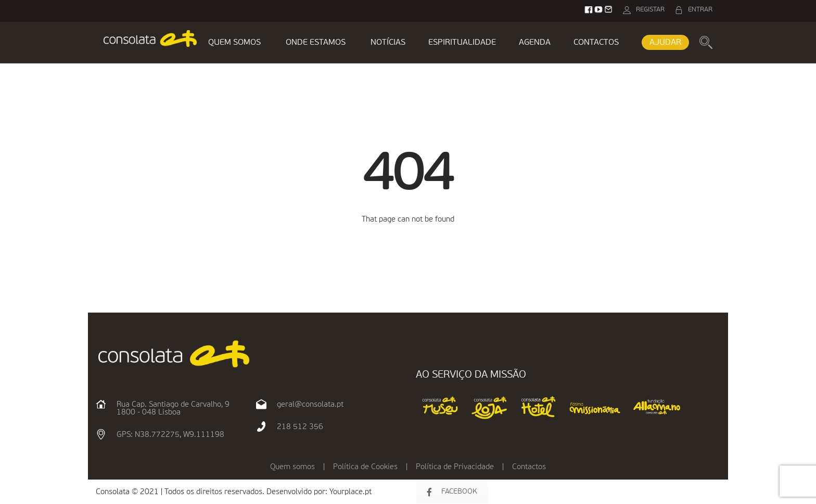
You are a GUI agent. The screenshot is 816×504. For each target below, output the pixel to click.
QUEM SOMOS (234, 43)
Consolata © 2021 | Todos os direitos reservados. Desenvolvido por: (213, 492)
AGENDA (535, 43)
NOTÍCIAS (388, 43)
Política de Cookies (365, 467)
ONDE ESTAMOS (316, 43)
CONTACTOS (596, 43)
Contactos (529, 467)
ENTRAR (700, 10)
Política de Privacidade (455, 467)
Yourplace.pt (350, 492)
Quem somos (292, 467)
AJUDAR (665, 43)
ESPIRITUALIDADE (462, 43)
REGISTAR (650, 10)
